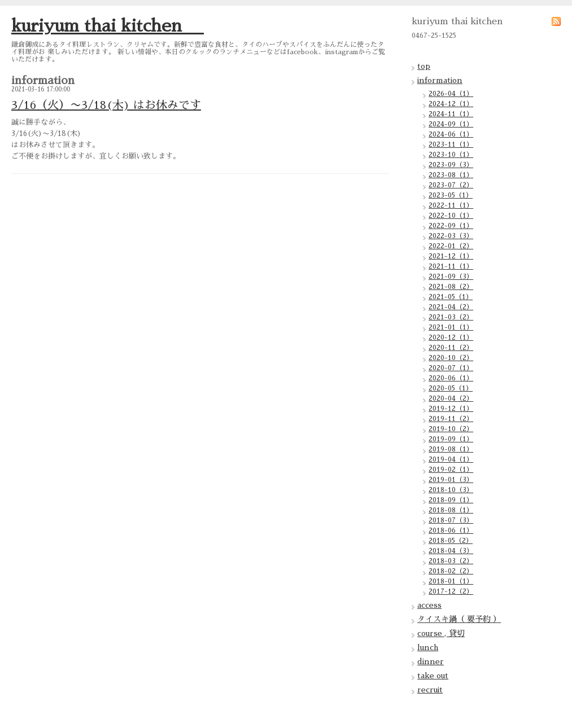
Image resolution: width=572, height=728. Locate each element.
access (429, 605)
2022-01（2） (451, 246)
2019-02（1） (451, 470)
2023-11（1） (451, 144)
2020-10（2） (451, 358)
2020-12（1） (451, 337)
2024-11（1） (451, 114)
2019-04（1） (451, 459)
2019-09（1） (451, 439)
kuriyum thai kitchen (108, 26)
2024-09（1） (451, 124)
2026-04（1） (451, 94)
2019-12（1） (451, 409)
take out (433, 676)
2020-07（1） (451, 368)
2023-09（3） (451, 165)
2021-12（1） (451, 256)
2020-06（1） (451, 378)
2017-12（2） (451, 591)
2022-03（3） (451, 236)
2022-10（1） (451, 216)
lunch (428, 647)
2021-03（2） (451, 317)
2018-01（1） (451, 581)
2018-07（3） (451, 520)
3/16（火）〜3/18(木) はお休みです (106, 105)
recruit (430, 690)
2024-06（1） (451, 134)
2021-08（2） (451, 287)
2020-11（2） (451, 348)
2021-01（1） (451, 327)
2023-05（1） (451, 195)
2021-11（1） (451, 266)
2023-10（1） (451, 155)
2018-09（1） (451, 500)
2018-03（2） (451, 561)
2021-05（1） (451, 297)
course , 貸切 (441, 633)
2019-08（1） (451, 449)
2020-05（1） (451, 388)
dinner (431, 661)
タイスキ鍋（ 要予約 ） (459, 619)
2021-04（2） (451, 307)
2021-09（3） (451, 277)
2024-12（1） (451, 104)
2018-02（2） (451, 571)
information (440, 80)
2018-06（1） (451, 530)
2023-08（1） (451, 175)
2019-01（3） (451, 480)
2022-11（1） (451, 205)
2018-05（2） (451, 541)
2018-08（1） (451, 510)
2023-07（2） (451, 185)
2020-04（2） (451, 398)
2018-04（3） (451, 551)
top (424, 66)
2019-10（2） (451, 429)
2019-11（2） (451, 419)
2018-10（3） (451, 490)
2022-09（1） (451, 226)
